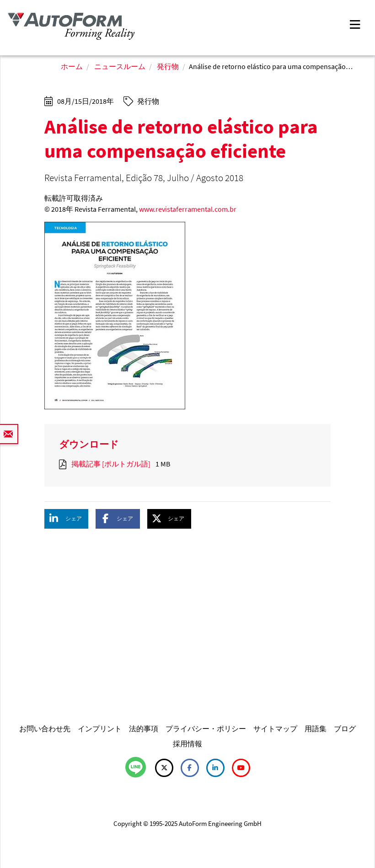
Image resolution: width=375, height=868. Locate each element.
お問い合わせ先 (45, 729)
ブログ (345, 729)
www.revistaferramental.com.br (188, 209)
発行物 (168, 66)
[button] (66, 519)
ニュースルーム (120, 66)
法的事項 (144, 729)
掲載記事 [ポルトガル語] (111, 464)
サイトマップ (275, 729)
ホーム (72, 66)
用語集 (316, 729)
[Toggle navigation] (355, 24)
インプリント (100, 729)
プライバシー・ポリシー (206, 729)
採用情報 (187, 744)
